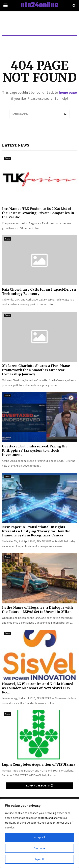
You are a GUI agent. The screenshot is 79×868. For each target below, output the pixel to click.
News (7, 158)
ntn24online (40, 5)
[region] (39, 833)
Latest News (16, 145)
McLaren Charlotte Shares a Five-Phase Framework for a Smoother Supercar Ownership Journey (36, 370)
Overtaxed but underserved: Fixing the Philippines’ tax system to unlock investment (35, 450)
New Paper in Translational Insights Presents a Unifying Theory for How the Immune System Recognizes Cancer (36, 531)
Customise (39, 848)
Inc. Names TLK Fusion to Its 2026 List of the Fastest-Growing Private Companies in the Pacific (38, 213)
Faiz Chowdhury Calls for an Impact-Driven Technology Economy (39, 292)
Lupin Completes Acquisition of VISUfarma (39, 764)
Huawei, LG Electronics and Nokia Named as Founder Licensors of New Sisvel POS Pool (38, 688)
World (8, 396)
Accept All (39, 838)
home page (68, 92)
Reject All (39, 859)
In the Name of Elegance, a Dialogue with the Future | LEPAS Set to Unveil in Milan (37, 610)
